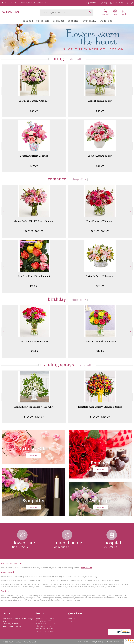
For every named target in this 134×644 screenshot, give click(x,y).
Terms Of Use (83, 642)
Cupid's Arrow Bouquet (100, 156)
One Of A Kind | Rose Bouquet (34, 276)
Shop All (75, 59)
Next (131, 91)
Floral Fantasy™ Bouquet (100, 221)
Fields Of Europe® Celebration (100, 342)
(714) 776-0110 (11, 3)
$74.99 (100, 351)
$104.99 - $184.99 (100, 417)
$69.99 (34, 351)
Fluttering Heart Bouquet (34, 156)
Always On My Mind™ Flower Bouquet (34, 221)
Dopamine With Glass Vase (34, 342)
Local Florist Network (111, 642)
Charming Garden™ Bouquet (34, 101)
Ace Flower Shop (11, 12)
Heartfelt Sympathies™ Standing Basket (100, 407)
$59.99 (100, 166)
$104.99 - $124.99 (34, 417)
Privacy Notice (96, 642)
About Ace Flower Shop (12, 563)
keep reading (86, 568)
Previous (3, 91)
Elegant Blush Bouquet (100, 101)
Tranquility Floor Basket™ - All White (34, 407)
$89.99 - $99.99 (34, 231)
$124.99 (34, 286)
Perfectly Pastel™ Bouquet (100, 276)
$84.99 (34, 111)
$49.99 (34, 166)
